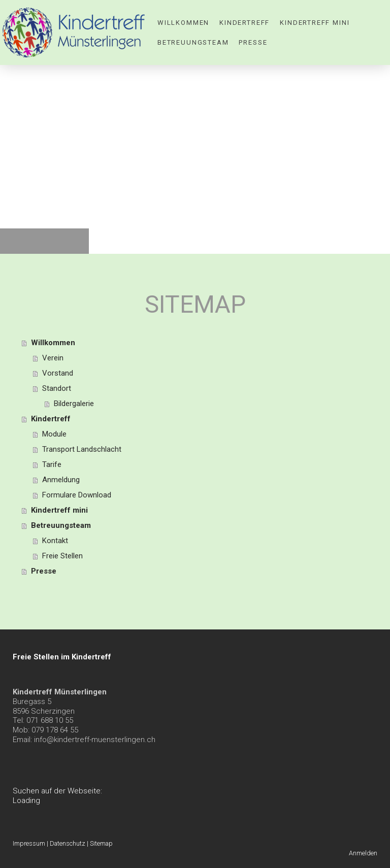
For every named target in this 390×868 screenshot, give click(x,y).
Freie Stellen (62, 556)
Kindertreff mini (315, 23)
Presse (253, 42)
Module (54, 434)
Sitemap (101, 843)
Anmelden (363, 853)
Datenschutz (68, 843)
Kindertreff (245, 23)
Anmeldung (61, 480)
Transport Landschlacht (82, 449)
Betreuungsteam (193, 42)
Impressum (29, 843)
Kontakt (55, 541)
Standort (57, 388)
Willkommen (183, 23)
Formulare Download (77, 495)
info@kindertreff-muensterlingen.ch (95, 740)
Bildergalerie (74, 404)
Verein (53, 358)
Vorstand (58, 373)
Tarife (52, 464)
